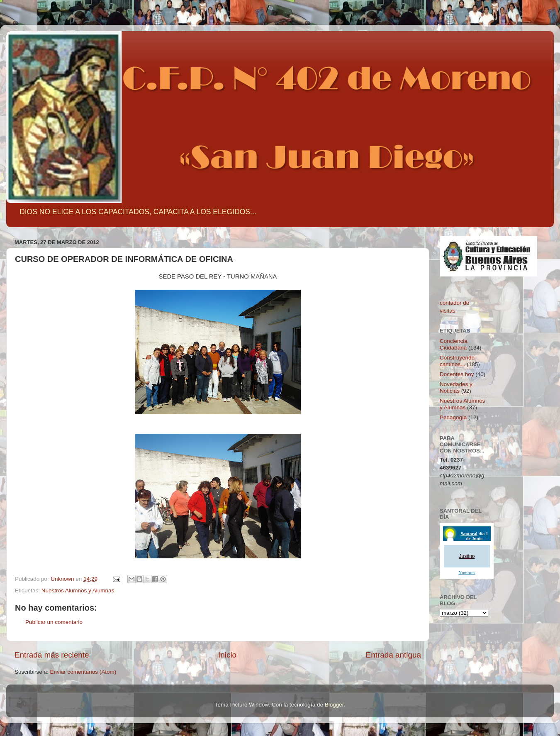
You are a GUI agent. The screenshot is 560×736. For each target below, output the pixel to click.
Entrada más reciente (52, 655)
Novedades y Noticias (456, 388)
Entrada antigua (393, 655)
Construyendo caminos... (457, 361)
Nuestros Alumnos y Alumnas (78, 591)
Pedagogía (453, 417)
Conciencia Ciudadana (454, 344)
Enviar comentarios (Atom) (83, 672)
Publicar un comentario (54, 622)
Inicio (227, 655)
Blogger (334, 705)
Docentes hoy (457, 374)
